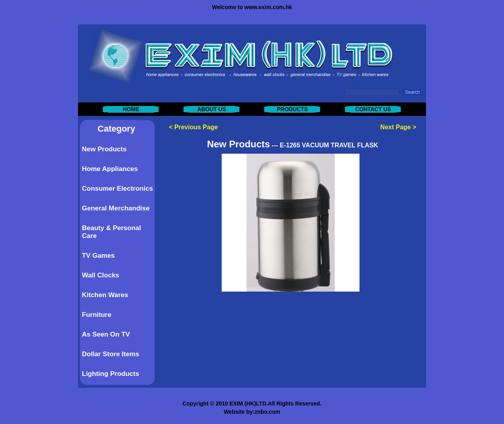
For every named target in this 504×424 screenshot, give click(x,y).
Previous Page (196, 127)
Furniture (97, 315)
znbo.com (267, 412)
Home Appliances (110, 169)
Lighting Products (110, 374)
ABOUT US (212, 109)
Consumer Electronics (117, 189)
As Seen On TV (106, 334)
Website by (238, 412)
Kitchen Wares (105, 295)
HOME (131, 109)
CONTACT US (373, 109)
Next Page (396, 127)
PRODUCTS (292, 109)
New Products (104, 149)
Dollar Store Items (111, 354)
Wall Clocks (101, 275)
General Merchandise (116, 208)
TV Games (98, 256)
